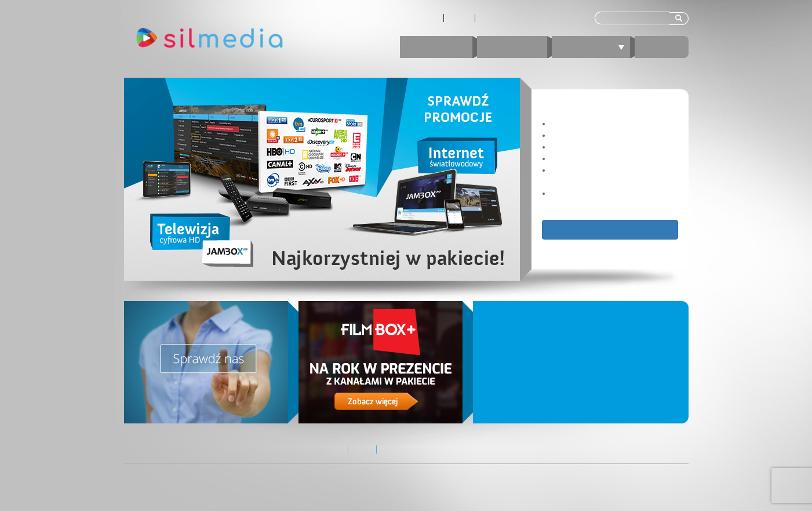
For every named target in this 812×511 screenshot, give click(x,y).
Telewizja (595, 47)
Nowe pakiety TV (556, 331)
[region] (406, 179)
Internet (512, 47)
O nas (429, 18)
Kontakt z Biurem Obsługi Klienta (532, 18)
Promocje (436, 47)
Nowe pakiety (507, 365)
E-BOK (662, 47)
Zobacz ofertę (610, 229)
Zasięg (459, 18)
